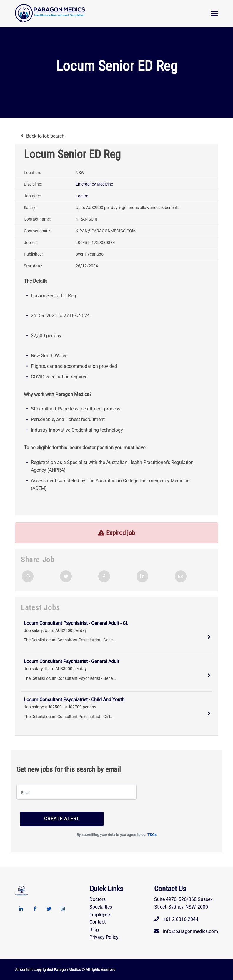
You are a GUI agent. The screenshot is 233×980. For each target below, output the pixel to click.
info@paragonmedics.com (190, 931)
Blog (94, 930)
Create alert (51, 818)
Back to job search (45, 136)
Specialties (101, 907)
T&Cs (152, 834)
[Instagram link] (63, 909)
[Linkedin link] (21, 909)
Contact (98, 922)
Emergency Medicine (94, 184)
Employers (100, 914)
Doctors (98, 899)
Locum (82, 196)
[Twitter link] (49, 909)
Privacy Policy (104, 937)
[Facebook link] (35, 909)
